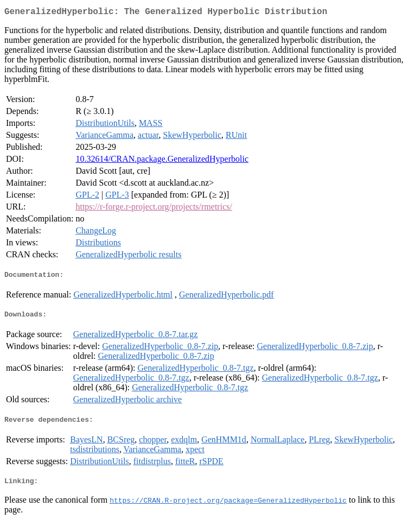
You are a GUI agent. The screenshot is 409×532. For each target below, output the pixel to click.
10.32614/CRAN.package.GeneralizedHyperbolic (162, 161)
